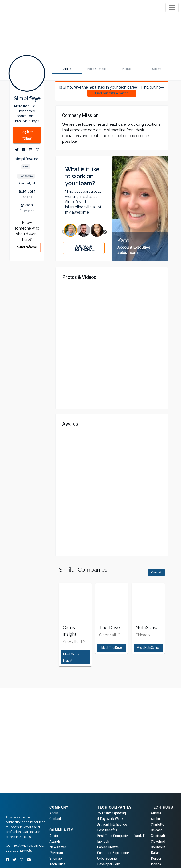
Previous (64, 232)
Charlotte (158, 824)
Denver (156, 858)
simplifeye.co (27, 159)
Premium (56, 853)
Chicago (157, 830)
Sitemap (56, 858)
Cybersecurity (107, 858)
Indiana (156, 864)
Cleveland (158, 841)
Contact (55, 819)
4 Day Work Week (110, 819)
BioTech (103, 841)
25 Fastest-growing (111, 813)
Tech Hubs (57, 864)
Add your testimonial (84, 248)
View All (156, 573)
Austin (155, 819)
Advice (55, 836)
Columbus (158, 847)
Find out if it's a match (112, 93)
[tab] (22, 8)
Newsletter (58, 847)
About (54, 813)
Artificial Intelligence (112, 824)
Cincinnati (158, 836)
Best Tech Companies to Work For (122, 836)
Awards (55, 841)
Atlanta (156, 813)
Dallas (155, 853)
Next (105, 232)
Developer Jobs (109, 864)
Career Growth (108, 847)
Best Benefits (107, 830)
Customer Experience (113, 853)
